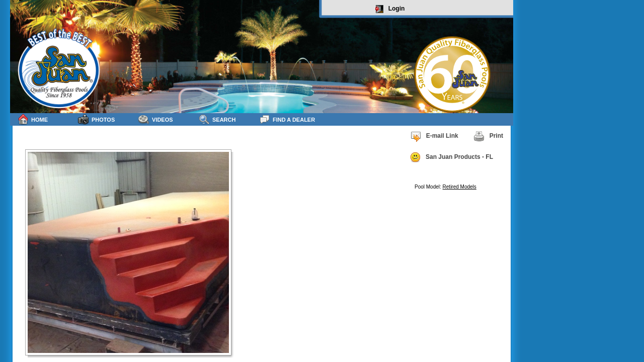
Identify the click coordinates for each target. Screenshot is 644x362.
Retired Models (460, 187)
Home (33, 119)
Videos (156, 119)
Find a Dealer (287, 119)
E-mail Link (434, 136)
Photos (96, 119)
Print (488, 136)
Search (217, 119)
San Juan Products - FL (451, 157)
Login (390, 9)
